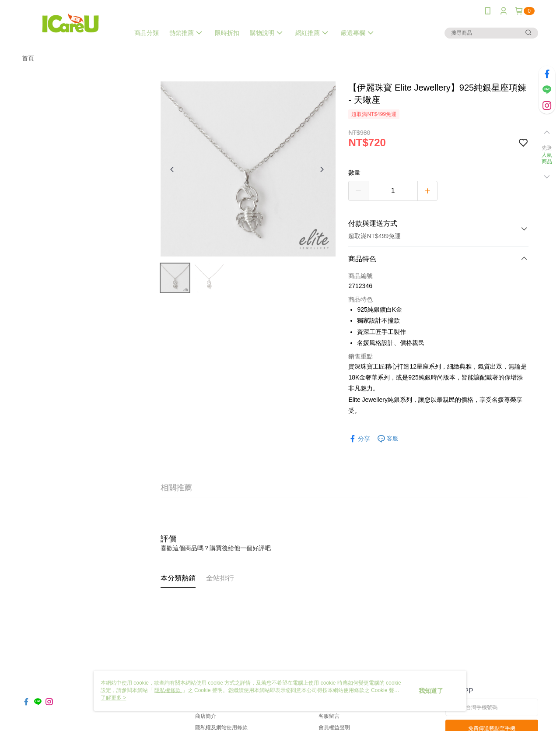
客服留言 (329, 716)
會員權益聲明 (334, 727)
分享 (359, 439)
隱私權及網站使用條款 (221, 727)
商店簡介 (206, 716)
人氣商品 (547, 158)
